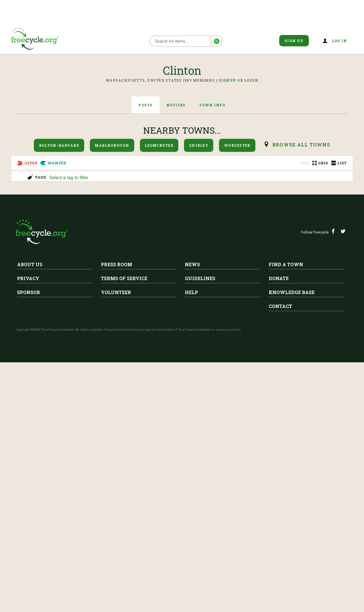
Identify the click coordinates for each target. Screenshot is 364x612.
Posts (145, 105)
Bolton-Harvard (59, 145)
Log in (340, 41)
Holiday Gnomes (38, 310)
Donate (279, 528)
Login (251, 80)
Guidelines (200, 528)
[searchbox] (198, 178)
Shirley (199, 145)
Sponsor (29, 542)
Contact (280, 556)
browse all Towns (301, 145)
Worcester (237, 145)
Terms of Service (124, 528)
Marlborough (112, 145)
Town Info (212, 105)
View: (305, 163)
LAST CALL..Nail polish (88, 406)
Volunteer (116, 542)
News (192, 514)
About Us (30, 514)
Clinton (71, 198)
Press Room (117, 514)
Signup (227, 80)
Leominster (159, 145)
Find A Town (286, 514)
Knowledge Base (292, 542)
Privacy (28, 528)
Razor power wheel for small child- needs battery (125, 358)
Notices (176, 105)
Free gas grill (73, 255)
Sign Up (294, 41)
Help (191, 542)
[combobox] (198, 177)
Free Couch (69, 207)
